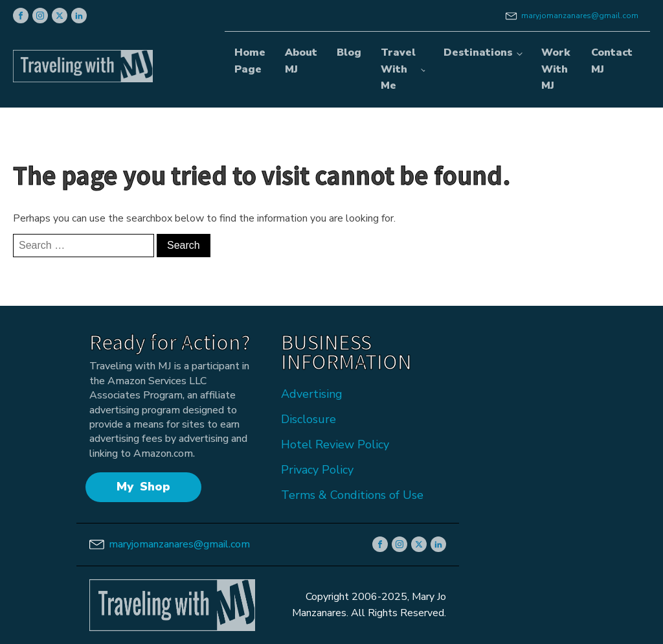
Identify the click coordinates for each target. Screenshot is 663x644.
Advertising (312, 394)
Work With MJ (556, 69)
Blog (349, 52)
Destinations (478, 52)
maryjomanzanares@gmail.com (580, 16)
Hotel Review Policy (335, 444)
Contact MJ (612, 61)
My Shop (143, 487)
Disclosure (309, 419)
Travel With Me (398, 69)
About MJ (301, 61)
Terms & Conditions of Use (352, 495)
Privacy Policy (317, 470)
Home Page (250, 61)
